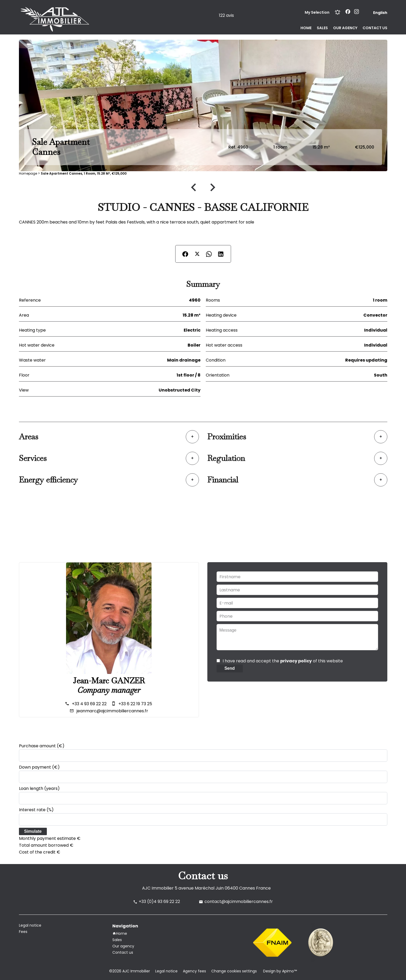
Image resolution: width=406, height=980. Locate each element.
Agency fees (194, 971)
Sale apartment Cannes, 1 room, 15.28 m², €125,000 (84, 173)
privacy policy (296, 661)
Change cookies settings (234, 971)
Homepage (28, 173)
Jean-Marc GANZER (109, 681)
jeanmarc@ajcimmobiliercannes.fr (112, 711)
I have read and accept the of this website (283, 661)
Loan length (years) (39, 788)
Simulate (33, 831)
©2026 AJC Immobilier (130, 971)
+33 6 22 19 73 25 (135, 704)
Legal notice (166, 971)
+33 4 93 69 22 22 (89, 704)
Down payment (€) (39, 767)
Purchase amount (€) (42, 746)
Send (230, 668)
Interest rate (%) (36, 810)
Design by (279, 971)
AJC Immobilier (158, 888)
